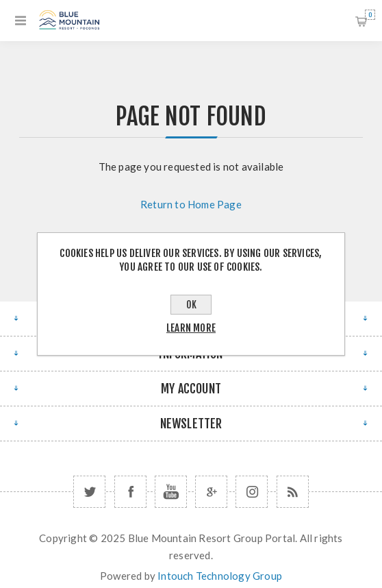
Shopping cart (370, 15)
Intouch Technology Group (220, 576)
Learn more (191, 328)
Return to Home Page (191, 204)
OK (191, 305)
